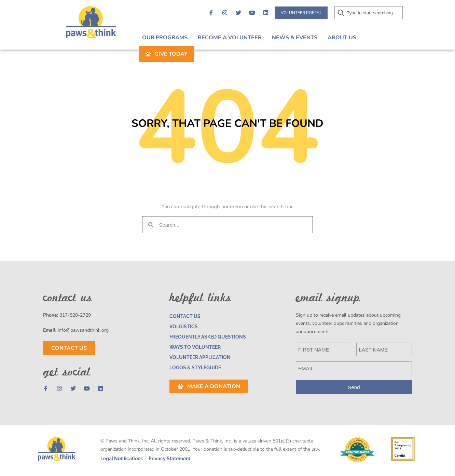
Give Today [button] (394, 38)
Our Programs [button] (163, 38)
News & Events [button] (293, 38)
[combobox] (383, 13)
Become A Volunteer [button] (228, 38)
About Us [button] (340, 38)
